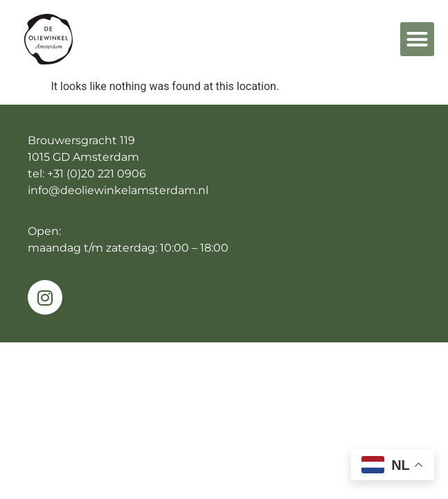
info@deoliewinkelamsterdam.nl (118, 190)
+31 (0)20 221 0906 (97, 174)
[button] (418, 40)
